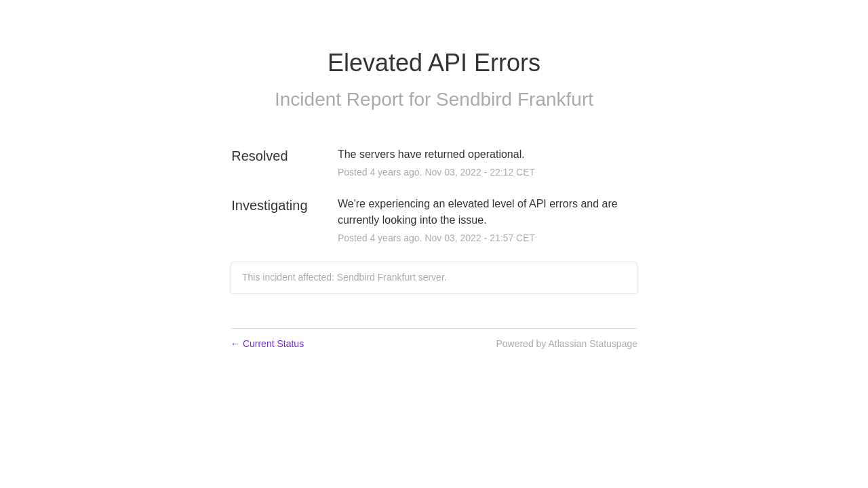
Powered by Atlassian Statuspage (567, 344)
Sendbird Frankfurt (515, 99)
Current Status (267, 344)
